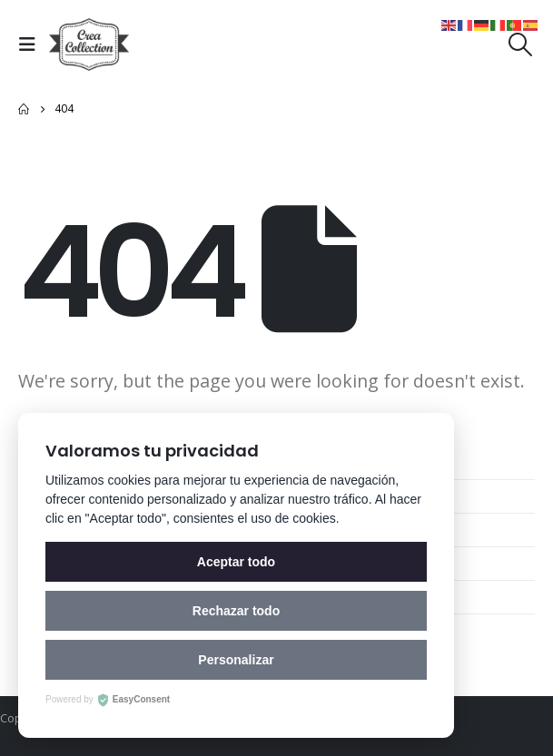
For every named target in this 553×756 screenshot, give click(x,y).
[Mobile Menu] (32, 44)
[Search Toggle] (521, 44)
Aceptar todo (236, 562)
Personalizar (236, 660)
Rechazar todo (236, 611)
